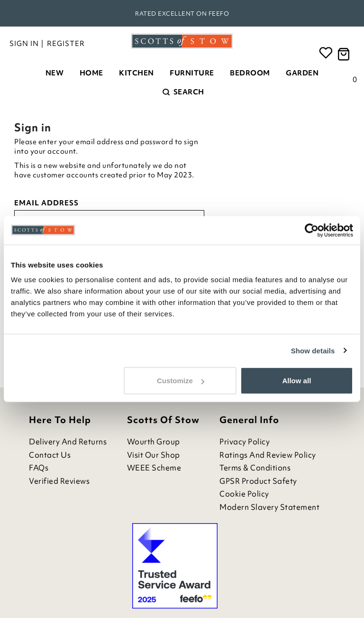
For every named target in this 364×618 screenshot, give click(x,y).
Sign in (24, 44)
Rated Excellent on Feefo (182, 14)
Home (91, 73)
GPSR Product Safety (258, 481)
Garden (302, 73)
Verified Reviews (59, 481)
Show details (313, 350)
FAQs (39, 468)
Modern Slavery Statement (269, 507)
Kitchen (136, 73)
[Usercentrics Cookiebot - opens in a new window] (312, 230)
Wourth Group (154, 442)
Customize (181, 381)
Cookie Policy (244, 494)
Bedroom (250, 73)
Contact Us (50, 455)
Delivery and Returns (68, 442)
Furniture (192, 73)
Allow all (296, 381)
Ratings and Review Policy (268, 455)
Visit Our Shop (154, 455)
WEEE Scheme (154, 468)
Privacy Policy (245, 442)
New (55, 73)
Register (66, 44)
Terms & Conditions (255, 468)
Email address (46, 203)
